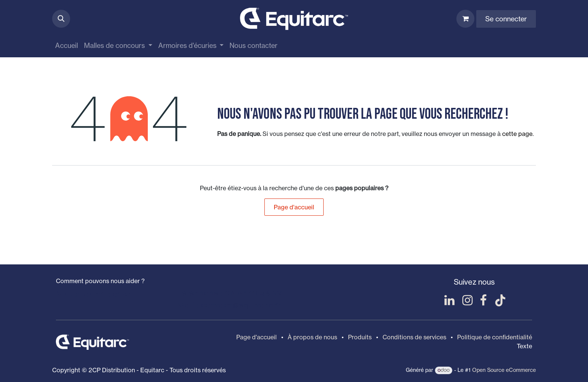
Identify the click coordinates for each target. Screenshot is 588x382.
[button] (61, 19)
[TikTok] (500, 300)
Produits (360, 337)
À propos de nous (312, 337)
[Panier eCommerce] (465, 19)
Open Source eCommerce (504, 370)
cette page (517, 134)
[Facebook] (483, 300)
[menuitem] (67, 46)
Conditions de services (414, 337)
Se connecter (506, 19)
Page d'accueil (294, 207)
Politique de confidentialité (495, 337)
